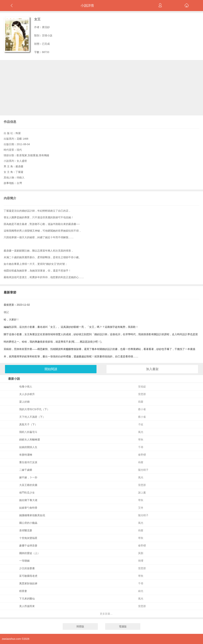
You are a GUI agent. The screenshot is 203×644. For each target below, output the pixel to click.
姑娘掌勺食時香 (28, 508)
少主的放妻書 (27, 568)
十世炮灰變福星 (28, 538)
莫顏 (141, 553)
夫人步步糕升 (27, 394)
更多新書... (106, 614)
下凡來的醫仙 (27, 599)
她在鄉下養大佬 (28, 500)
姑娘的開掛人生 (28, 447)
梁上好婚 (24, 402)
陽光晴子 (143, 470)
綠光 (141, 591)
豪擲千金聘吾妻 (28, 546)
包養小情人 (26, 387)
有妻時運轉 (26, 455)
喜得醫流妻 (26, 530)
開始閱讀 (51, 369)
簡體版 (80, 626)
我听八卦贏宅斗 (28, 432)
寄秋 (141, 440)
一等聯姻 (24, 561)
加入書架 (152, 369)
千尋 (141, 447)
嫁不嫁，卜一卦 (28, 477)
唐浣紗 (46, 27)
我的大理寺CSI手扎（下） (34, 409)
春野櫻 (142, 455)
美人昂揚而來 (27, 606)
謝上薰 (142, 493)
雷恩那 (142, 394)
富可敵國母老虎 (28, 576)
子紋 (141, 424)
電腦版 (123, 626)
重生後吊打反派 (28, 462)
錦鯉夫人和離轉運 (30, 440)
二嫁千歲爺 (26, 470)
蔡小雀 (142, 409)
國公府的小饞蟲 (28, 523)
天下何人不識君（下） (32, 417)
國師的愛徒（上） (30, 553)
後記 (6, 312)
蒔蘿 (141, 402)
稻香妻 (23, 591)
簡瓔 (141, 561)
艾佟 (141, 508)
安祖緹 (142, 387)
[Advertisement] (101, 88)
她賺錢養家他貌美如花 (32, 515)
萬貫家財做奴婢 (28, 583)
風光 (141, 432)
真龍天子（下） (28, 424)
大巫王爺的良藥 (28, 485)
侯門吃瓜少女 (27, 493)
